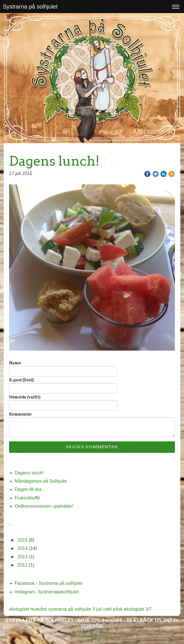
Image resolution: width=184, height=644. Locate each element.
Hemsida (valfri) (25, 397)
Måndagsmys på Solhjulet (41, 481)
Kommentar (20, 414)
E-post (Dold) (21, 380)
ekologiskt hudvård (29, 609)
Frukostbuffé (27, 498)
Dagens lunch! (29, 473)
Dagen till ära (28, 489)
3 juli (98, 609)
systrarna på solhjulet (70, 609)
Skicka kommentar (92, 447)
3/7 (148, 609)
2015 (22, 540)
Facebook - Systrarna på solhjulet (49, 583)
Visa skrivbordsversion (92, 636)
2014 (22, 548)
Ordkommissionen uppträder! (44, 506)
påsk (118, 609)
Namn (15, 363)
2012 (22, 565)
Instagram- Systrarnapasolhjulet (47, 592)
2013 (22, 557)
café (108, 609)
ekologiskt (135, 609)
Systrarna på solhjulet (30, 7)
